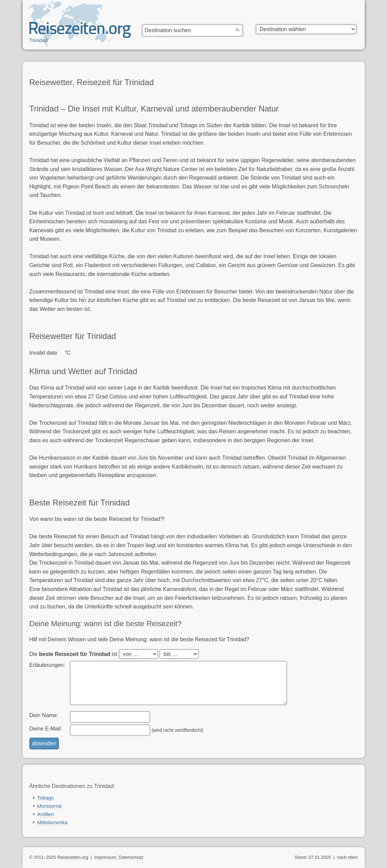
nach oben (347, 857)
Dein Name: (44, 715)
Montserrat (50, 806)
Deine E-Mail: (46, 729)
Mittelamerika (53, 822)
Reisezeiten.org (73, 857)
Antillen (46, 814)
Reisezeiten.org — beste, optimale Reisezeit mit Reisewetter (80, 31)
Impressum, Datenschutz (119, 857)
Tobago (46, 798)
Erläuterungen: (47, 665)
